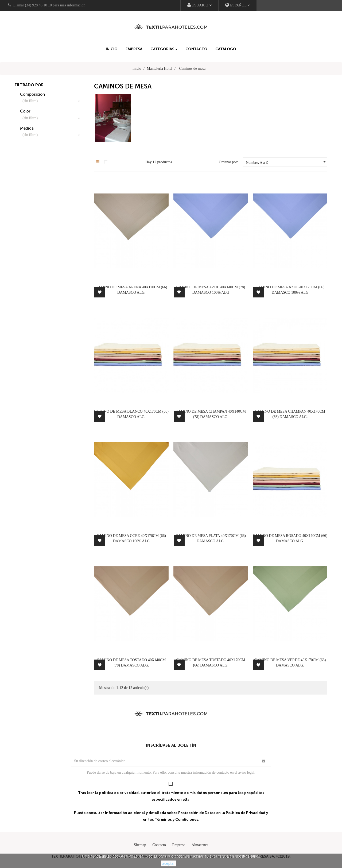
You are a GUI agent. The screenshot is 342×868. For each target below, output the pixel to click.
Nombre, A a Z (286, 162)
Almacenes (200, 845)
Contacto (159, 845)
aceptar (168, 863)
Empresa (179, 845)
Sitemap (140, 845)
